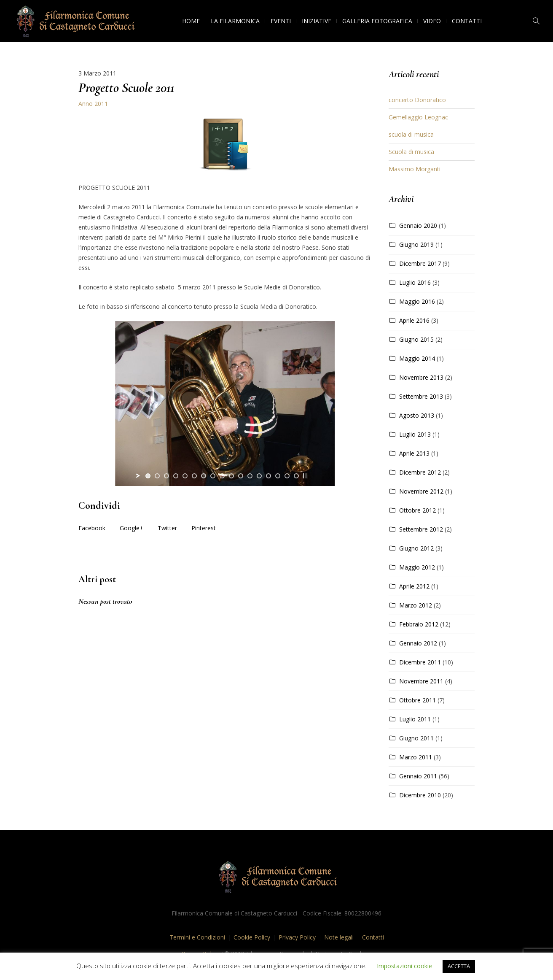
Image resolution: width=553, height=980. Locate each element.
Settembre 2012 (421, 529)
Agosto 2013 (417, 415)
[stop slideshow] (305, 476)
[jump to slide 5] (185, 476)
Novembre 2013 (421, 377)
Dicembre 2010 (420, 795)
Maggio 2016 (417, 301)
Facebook (92, 528)
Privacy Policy (297, 937)
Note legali (339, 937)
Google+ (132, 528)
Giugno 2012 (416, 548)
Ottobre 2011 (417, 700)
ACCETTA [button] (459, 966)
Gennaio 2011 (418, 776)
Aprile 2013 (414, 453)
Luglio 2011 (415, 719)
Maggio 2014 (417, 358)
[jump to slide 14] (268, 476)
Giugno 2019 (416, 244)
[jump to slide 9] (222, 476)
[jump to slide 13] (259, 476)
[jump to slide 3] (166, 476)
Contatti (373, 937)
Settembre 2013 (421, 396)
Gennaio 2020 (418, 225)
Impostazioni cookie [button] (404, 966)
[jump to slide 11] (241, 476)
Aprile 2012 (414, 586)
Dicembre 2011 (420, 662)
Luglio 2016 (415, 282)
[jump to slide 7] (204, 476)
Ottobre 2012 (417, 510)
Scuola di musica (411, 152)
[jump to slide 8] (213, 476)
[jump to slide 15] (278, 476)
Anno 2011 (93, 104)
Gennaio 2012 (418, 643)
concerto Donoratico (417, 100)
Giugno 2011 (416, 738)
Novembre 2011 (421, 681)
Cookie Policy (252, 937)
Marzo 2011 (416, 757)
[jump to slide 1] (148, 476)
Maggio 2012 (417, 567)
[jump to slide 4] (176, 476)
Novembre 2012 (421, 491)
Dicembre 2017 (420, 263)
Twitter (167, 528)
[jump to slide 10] (231, 476)
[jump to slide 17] (296, 476)
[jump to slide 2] (157, 476)
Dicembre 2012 (420, 472)
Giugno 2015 (416, 339)
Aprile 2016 (414, 320)
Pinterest (204, 528)
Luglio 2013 (415, 434)
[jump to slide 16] (287, 476)
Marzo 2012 (416, 605)
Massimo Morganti (415, 169)
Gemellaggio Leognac (418, 117)
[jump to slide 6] (194, 476)
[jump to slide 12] (250, 476)
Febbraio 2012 (419, 624)
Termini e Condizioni (197, 937)
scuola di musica (411, 134)
